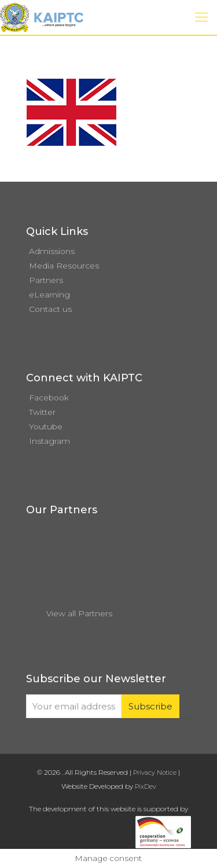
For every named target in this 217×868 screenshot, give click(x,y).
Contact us (50, 309)
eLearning (49, 295)
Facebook (49, 398)
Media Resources (64, 266)
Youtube (46, 426)
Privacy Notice (155, 773)
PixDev (146, 786)
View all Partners (79, 613)
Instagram (49, 441)
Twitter (42, 412)
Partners (46, 280)
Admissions (52, 251)
